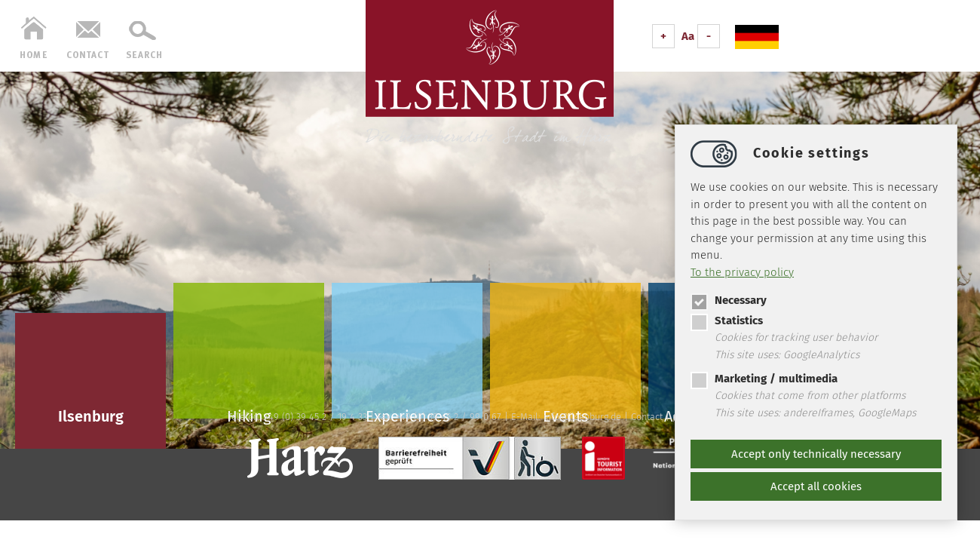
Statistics (727, 321)
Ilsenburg (91, 416)
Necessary (729, 300)
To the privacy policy (742, 272)
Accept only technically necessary (816, 454)
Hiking (249, 413)
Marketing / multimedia (764, 379)
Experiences (407, 413)
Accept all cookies (816, 486)
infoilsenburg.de (582, 417)
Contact (647, 417)
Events (565, 413)
